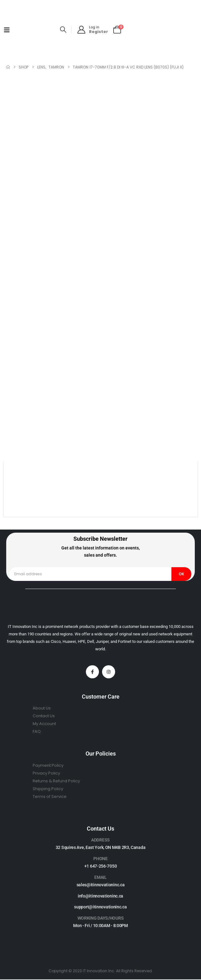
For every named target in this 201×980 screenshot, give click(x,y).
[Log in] (92, 30)
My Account (44, 724)
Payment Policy (48, 765)
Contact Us (44, 716)
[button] (63, 30)
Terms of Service (50, 796)
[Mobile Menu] (7, 30)
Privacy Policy (46, 773)
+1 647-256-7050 (101, 866)
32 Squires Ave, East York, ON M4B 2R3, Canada (101, 847)
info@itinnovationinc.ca (100, 896)
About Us (42, 708)
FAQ (37, 731)
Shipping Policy (48, 789)
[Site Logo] (36, 30)
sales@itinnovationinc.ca (101, 885)
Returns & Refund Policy (56, 781)
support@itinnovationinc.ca (100, 907)
